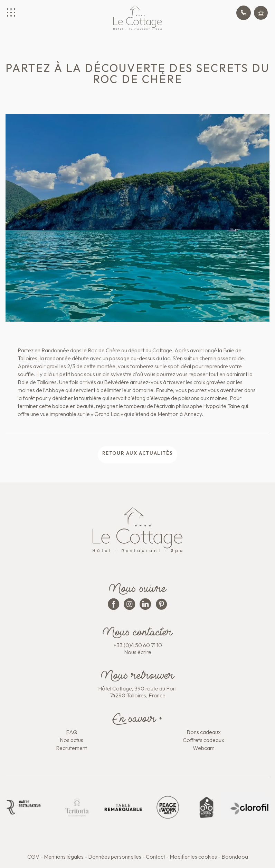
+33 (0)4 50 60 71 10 (138, 645)
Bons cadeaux (204, 732)
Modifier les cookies (193, 857)
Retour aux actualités (138, 453)
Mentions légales (64, 857)
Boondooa (235, 857)
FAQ (72, 732)
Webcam (204, 748)
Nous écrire (138, 652)
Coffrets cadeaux (203, 740)
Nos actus (72, 740)
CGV (33, 857)
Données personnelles (115, 857)
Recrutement (72, 748)
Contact (155, 857)
